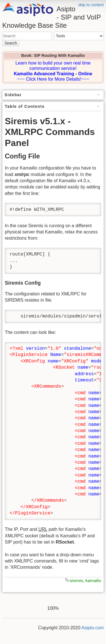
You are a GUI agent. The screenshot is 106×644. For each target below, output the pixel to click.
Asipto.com (93, 628)
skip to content (91, 5)
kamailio (93, 580)
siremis (76, 580)
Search (11, 43)
